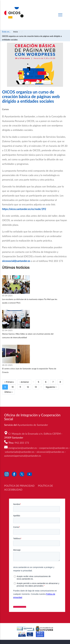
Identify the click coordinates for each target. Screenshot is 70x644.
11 (21, 387)
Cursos (5, 109)
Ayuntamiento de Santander (33, 425)
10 (14, 387)
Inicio (16, 32)
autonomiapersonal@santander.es (23, 456)
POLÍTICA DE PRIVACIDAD (20, 486)
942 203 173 (22, 443)
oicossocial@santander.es (16, 261)
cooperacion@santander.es (54, 448)
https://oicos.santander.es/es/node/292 (24, 209)
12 (29, 387)
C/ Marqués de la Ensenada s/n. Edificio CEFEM (35, 434)
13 (37, 387)
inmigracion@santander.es (23, 448)
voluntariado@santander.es (20, 452)
